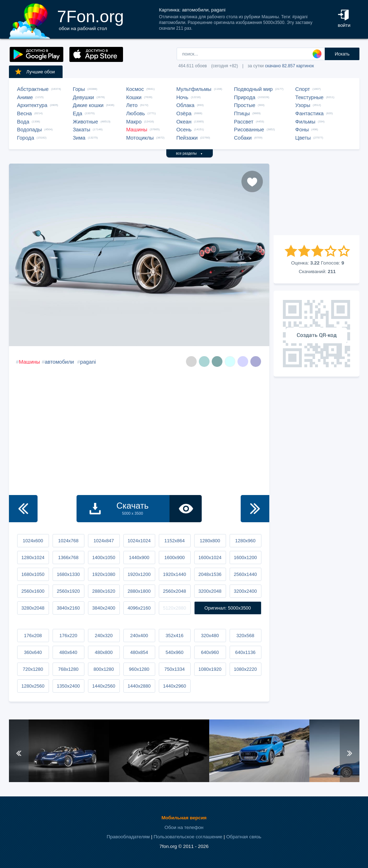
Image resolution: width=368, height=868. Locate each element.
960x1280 (139, 669)
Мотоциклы (140, 138)
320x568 (245, 636)
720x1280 (33, 669)
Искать (342, 54)
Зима (79, 138)
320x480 (210, 636)
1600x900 (174, 557)
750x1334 (174, 669)
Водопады (30, 130)
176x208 (33, 636)
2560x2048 (175, 591)
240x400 (139, 636)
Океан (184, 122)
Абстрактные (33, 89)
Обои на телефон (184, 827)
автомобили (59, 362)
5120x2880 (175, 608)
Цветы (303, 138)
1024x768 (68, 541)
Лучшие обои (35, 72)
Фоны (302, 130)
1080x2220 (245, 669)
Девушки (84, 97)
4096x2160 (139, 608)
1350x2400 (68, 686)
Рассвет (244, 122)
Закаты (82, 130)
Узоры (303, 105)
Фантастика (310, 113)
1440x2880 (139, 686)
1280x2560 (33, 686)
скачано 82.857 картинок (290, 66)
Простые (245, 105)
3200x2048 (210, 591)
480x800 (104, 652)
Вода (23, 122)
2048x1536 (210, 574)
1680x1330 (68, 574)
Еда (78, 113)
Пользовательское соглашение (188, 837)
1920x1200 (139, 574)
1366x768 (68, 557)
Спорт (303, 89)
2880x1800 (139, 591)
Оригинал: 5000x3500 (227, 608)
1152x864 (174, 541)
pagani (88, 362)
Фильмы (305, 122)
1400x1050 (104, 557)
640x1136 (245, 652)
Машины (137, 130)
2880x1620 (104, 591)
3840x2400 (104, 608)
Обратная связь (244, 837)
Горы (79, 89)
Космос (135, 89)
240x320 (104, 636)
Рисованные (249, 130)
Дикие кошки (88, 105)
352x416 (175, 636)
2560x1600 (33, 591)
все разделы (189, 153)
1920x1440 (175, 574)
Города (26, 138)
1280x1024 (33, 557)
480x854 (139, 652)
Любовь (136, 113)
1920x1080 (104, 574)
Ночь (182, 97)
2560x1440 (245, 574)
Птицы (242, 113)
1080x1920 (210, 669)
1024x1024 (139, 541)
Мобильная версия (184, 818)
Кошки (134, 97)
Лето (132, 105)
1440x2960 (175, 686)
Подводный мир (253, 89)
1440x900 (139, 557)
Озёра (184, 113)
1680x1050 (33, 574)
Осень (184, 130)
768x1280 (68, 669)
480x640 (68, 652)
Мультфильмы (194, 89)
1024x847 (104, 541)
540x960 (175, 652)
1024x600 (33, 541)
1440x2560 (104, 686)
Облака (185, 105)
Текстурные (310, 97)
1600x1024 (210, 557)
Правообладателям (128, 837)
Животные (86, 122)
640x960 (210, 652)
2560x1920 (68, 591)
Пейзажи (187, 138)
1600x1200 (245, 557)
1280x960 (245, 541)
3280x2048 (33, 608)
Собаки (243, 138)
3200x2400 (245, 591)
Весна (25, 113)
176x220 (68, 636)
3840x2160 (68, 608)
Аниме (25, 97)
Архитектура (32, 105)
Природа (245, 97)
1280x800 (210, 541)
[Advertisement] (317, 199)
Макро (134, 122)
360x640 (33, 652)
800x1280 (104, 669)
